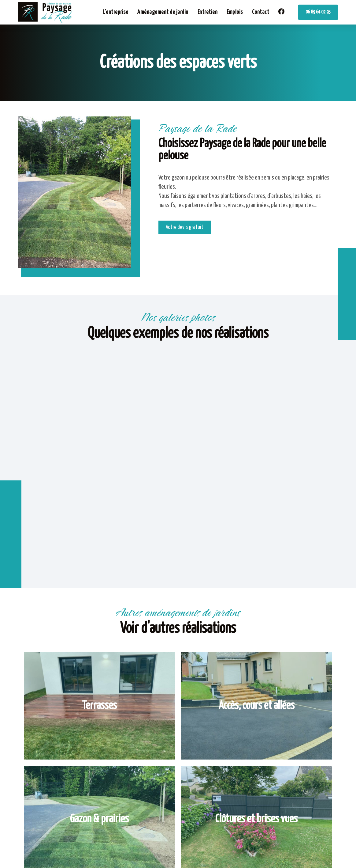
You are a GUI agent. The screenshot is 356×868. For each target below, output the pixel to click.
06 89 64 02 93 (318, 12)
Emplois (235, 12)
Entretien (208, 12)
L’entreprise (116, 12)
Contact (261, 12)
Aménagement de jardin (163, 12)
